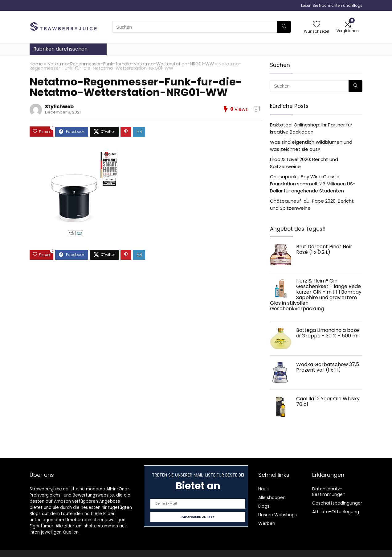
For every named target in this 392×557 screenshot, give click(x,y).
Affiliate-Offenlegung (336, 512)
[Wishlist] (316, 25)
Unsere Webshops (278, 515)
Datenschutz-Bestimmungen (329, 492)
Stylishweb (59, 107)
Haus (263, 489)
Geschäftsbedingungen (338, 503)
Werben (267, 523)
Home (36, 64)
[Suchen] (284, 27)
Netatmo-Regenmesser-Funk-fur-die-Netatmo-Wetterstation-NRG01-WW (131, 64)
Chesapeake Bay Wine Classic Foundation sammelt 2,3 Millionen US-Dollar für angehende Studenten (313, 184)
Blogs (264, 506)
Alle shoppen (272, 497)
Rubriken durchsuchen (60, 49)
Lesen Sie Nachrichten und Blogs (332, 5)
